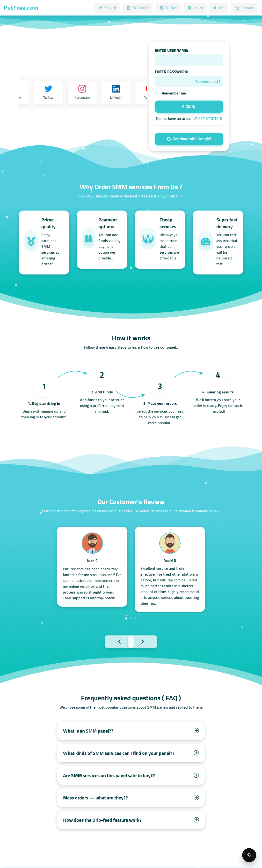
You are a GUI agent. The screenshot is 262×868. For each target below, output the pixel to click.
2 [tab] (131, 618)
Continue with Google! (189, 139)
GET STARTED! (210, 118)
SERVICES (138, 8)
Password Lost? (207, 81)
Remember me (174, 93)
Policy (195, 8)
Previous (109, 641)
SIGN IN (189, 107)
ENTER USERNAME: (171, 50)
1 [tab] (126, 618)
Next (153, 641)
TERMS (168, 8)
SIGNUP (107, 8)
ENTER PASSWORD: (171, 72)
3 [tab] (135, 618)
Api (219, 8)
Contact (244, 8)
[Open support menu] (249, 855)
